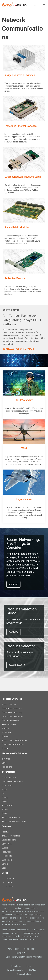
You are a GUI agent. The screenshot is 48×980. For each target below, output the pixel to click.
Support (5, 748)
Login (4, 868)
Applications (7, 767)
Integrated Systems (10, 724)
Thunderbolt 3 (8, 805)
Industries (6, 759)
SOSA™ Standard (9, 777)
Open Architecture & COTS (12, 781)
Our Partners (7, 860)
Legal (29, 966)
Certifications (7, 844)
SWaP (4, 813)
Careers (5, 864)
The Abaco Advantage (11, 836)
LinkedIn (9, 882)
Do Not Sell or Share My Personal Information (24, 957)
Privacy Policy (13, 949)
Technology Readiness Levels (14, 821)
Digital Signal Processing (12, 712)
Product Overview (9, 704)
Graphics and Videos (10, 720)
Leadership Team (9, 840)
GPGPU (5, 801)
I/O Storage (7, 732)
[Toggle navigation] (44, 5)
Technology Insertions (11, 817)
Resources (6, 852)
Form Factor (7, 785)
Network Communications (13, 716)
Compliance (16, 966)
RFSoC (5, 809)
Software (6, 736)
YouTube (9, 886)
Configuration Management (13, 744)
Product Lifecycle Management (14, 740)
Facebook (10, 878)
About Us (6, 832)
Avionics (5, 728)
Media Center (7, 856)
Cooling (5, 797)
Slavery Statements (15, 970)
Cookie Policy (30, 949)
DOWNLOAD (13, 584)
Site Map (32, 970)
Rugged (5, 789)
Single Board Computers (12, 708)
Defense (5, 763)
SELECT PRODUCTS (17, 665)
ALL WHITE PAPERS (25, 349)
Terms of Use (21, 953)
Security (5, 793)
